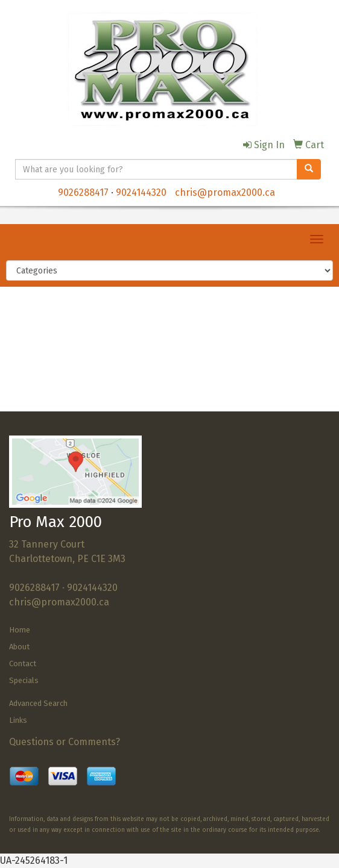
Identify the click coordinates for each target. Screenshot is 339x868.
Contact (23, 663)
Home (20, 630)
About (19, 647)
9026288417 (83, 192)
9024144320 (141, 192)
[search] (309, 169)
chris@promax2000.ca (225, 192)
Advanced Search (38, 703)
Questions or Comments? (65, 742)
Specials (24, 680)
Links (18, 720)
